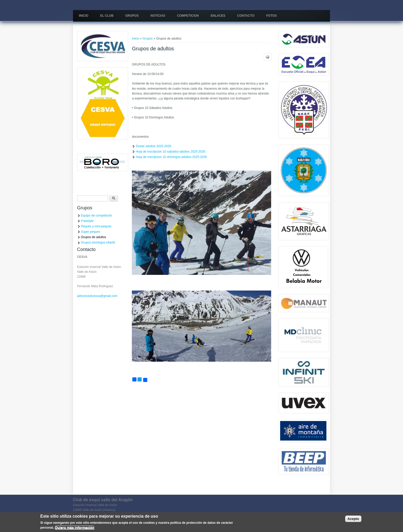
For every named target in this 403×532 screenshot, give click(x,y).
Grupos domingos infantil (98, 242)
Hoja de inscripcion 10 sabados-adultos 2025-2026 (170, 152)
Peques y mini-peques (96, 226)
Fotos (272, 16)
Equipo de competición (97, 216)
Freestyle (87, 221)
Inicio (84, 16)
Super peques (91, 232)
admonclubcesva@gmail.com (97, 296)
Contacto (246, 16)
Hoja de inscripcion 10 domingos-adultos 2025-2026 (171, 157)
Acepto (353, 520)
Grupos (132, 16)
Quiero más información (75, 529)
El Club (107, 16)
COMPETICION (188, 16)
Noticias (158, 16)
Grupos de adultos (94, 237)
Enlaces (218, 16)
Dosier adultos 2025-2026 (153, 146)
